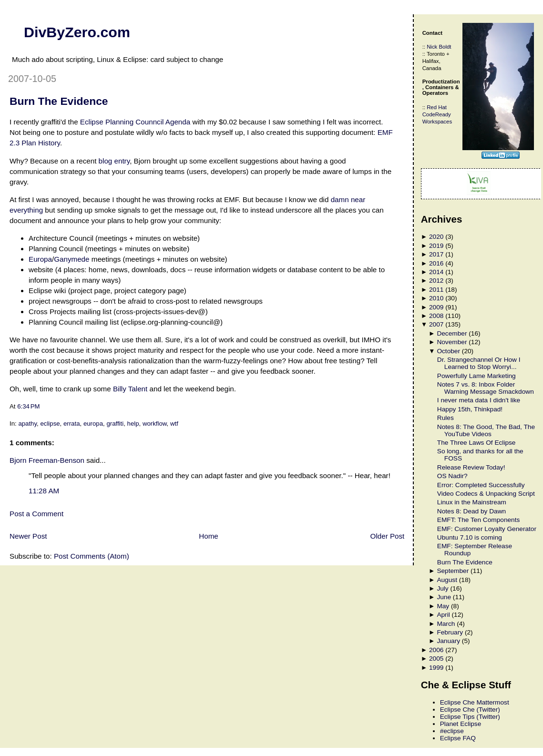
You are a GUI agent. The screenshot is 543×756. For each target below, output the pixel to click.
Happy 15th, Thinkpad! (470, 409)
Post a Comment (36, 514)
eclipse (50, 424)
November (452, 342)
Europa (40, 259)
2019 (436, 246)
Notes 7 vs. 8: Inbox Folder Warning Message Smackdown (486, 388)
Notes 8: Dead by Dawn (471, 511)
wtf (174, 424)
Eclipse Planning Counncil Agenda (135, 122)
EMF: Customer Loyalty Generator (487, 529)
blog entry (114, 161)
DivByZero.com (77, 32)
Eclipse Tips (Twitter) (470, 717)
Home (209, 536)
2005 (436, 659)
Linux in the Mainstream (472, 502)
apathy (27, 424)
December (452, 333)
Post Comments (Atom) (92, 556)
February (450, 632)
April (443, 615)
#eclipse (452, 731)
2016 (436, 263)
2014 (436, 272)
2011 (436, 290)
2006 (436, 650)
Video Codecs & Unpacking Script (486, 494)
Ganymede (72, 259)
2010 (436, 298)
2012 (436, 281)
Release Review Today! (471, 467)
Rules (446, 418)
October (448, 351)
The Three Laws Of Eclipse (476, 443)
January (448, 641)
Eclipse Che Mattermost (475, 702)
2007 (436, 324)
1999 (436, 668)
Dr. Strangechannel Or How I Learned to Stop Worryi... (479, 363)
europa (93, 424)
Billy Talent (130, 389)
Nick (432, 47)
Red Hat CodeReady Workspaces (437, 114)
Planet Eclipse (461, 724)
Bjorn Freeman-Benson (47, 460)
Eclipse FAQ (458, 738)
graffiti (115, 424)
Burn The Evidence (59, 101)
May (443, 606)
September (453, 571)
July (442, 588)
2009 (436, 307)
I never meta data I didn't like (479, 400)
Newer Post (28, 536)
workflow (155, 424)
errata (72, 424)
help (133, 424)
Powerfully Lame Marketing (476, 376)
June (444, 597)
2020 (436, 237)
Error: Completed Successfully (481, 485)
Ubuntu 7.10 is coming (470, 537)
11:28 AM (44, 491)
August (447, 580)
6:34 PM (28, 406)
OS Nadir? (452, 476)
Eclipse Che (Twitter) (470, 710)
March (446, 624)
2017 (436, 254)
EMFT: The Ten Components (479, 520)
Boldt (445, 47)
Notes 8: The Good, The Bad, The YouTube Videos (486, 430)
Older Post (388, 536)
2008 (436, 316)
